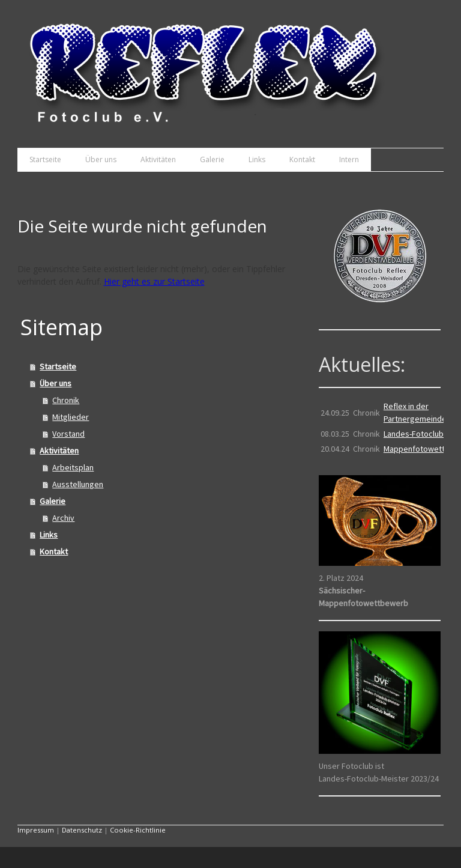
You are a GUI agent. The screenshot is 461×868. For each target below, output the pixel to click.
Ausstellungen (78, 484)
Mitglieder (71, 417)
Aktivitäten (158, 159)
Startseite (45, 159)
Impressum (36, 830)
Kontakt (302, 159)
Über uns (101, 159)
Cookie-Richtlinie (138, 830)
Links (257, 159)
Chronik (66, 400)
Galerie (212, 159)
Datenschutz (82, 830)
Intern (349, 159)
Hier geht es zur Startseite (154, 281)
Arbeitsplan (73, 467)
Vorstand (68, 434)
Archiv (63, 518)
